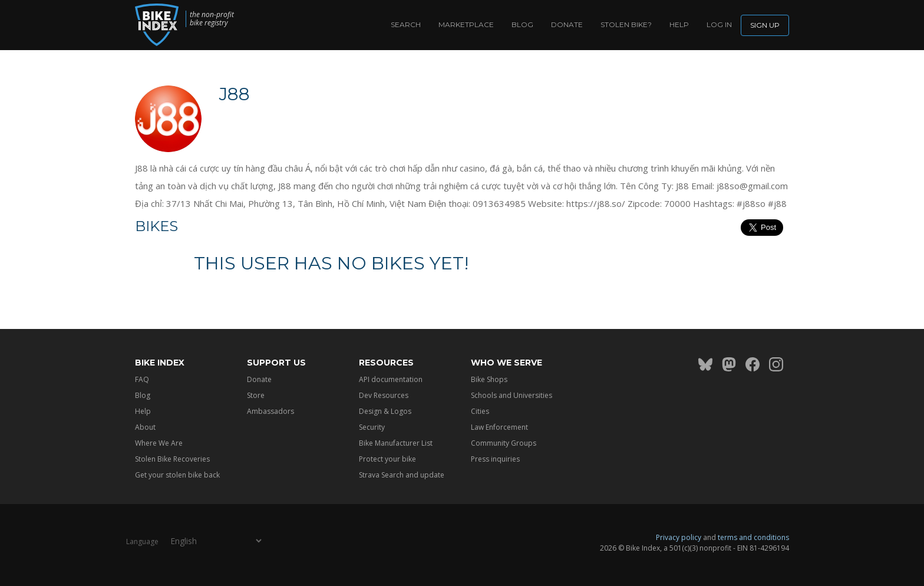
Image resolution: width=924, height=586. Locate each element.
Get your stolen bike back (177, 475)
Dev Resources (384, 395)
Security (372, 427)
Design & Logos (385, 411)
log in (719, 24)
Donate (567, 24)
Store (256, 395)
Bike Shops (489, 379)
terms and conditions (753, 537)
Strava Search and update (402, 475)
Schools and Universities (511, 395)
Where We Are (159, 443)
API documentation (391, 379)
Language (142, 541)
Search (406, 24)
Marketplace (466, 24)
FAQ (142, 379)
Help (679, 24)
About (145, 427)
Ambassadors (270, 411)
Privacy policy (679, 537)
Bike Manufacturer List (396, 443)
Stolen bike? (626, 24)
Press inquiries (495, 459)
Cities (480, 411)
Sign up (765, 25)
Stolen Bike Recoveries (172, 459)
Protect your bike (387, 459)
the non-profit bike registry (212, 19)
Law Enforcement (499, 427)
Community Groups (504, 443)
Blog (522, 24)
